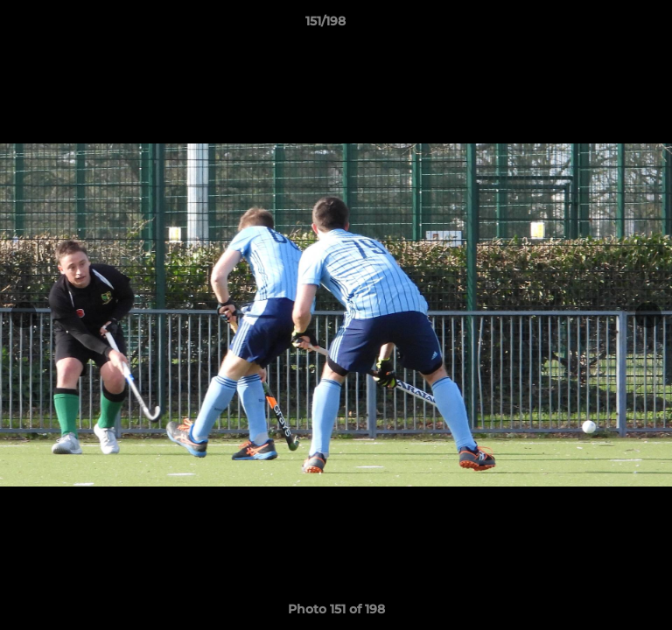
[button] (609, 25)
